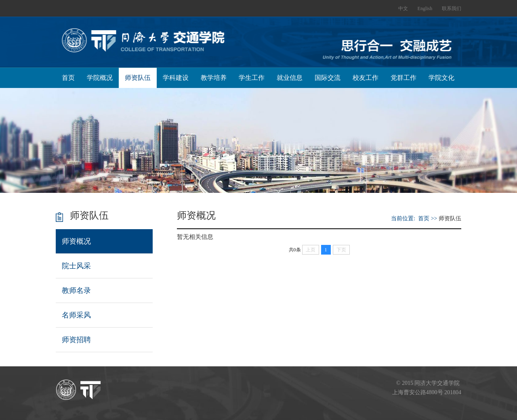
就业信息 (290, 78)
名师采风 (76, 315)
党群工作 (404, 78)
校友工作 (366, 78)
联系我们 (452, 8)
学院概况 (100, 78)
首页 (68, 78)
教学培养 (214, 78)
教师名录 (76, 290)
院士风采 (76, 266)
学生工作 (252, 78)
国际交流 (328, 78)
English (425, 8)
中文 (403, 8)
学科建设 (176, 78)
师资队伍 (138, 78)
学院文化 (441, 78)
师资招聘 (76, 340)
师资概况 (76, 241)
